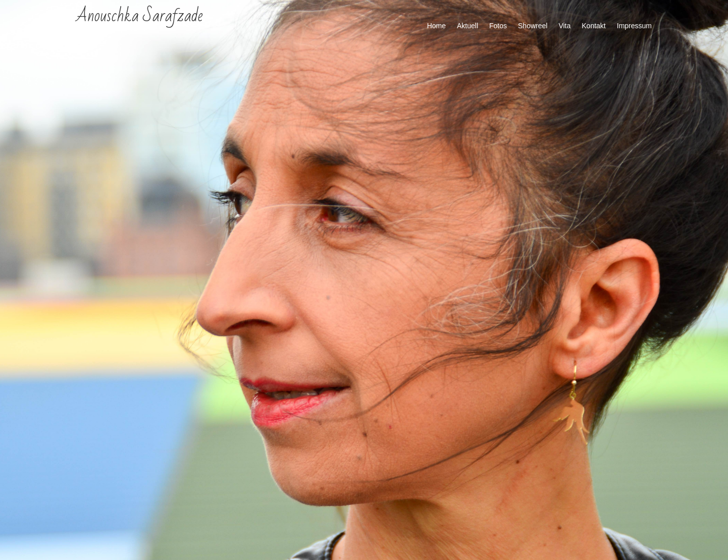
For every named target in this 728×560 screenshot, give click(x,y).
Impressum (634, 26)
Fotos (498, 26)
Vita (564, 26)
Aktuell (467, 26)
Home (436, 26)
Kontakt (593, 26)
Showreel (533, 26)
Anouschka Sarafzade (140, 16)
